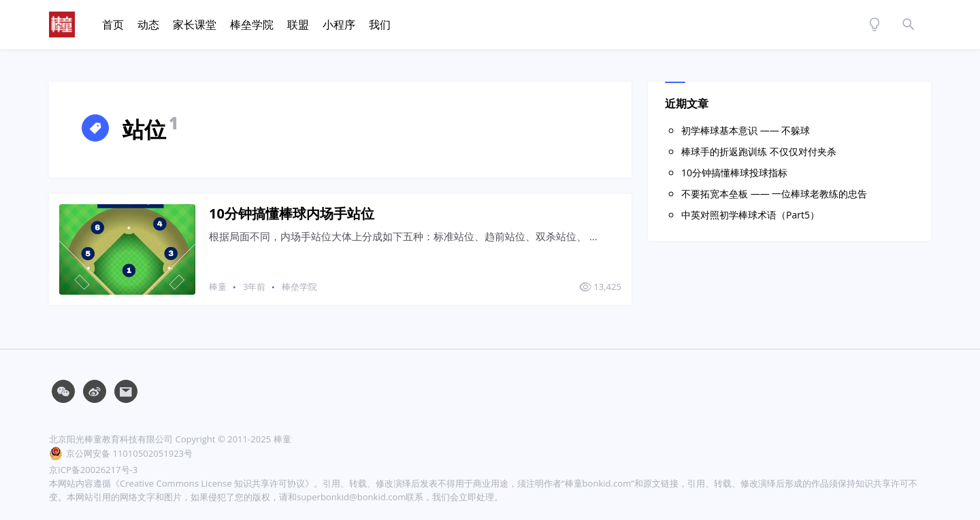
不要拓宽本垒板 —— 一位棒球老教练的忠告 (774, 194)
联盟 (298, 25)
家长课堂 (195, 25)
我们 (380, 25)
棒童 (218, 287)
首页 (113, 25)
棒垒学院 (252, 25)
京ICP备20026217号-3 (93, 470)
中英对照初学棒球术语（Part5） (750, 215)
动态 (148, 25)
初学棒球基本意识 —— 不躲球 (746, 130)
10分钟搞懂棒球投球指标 (734, 173)
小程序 (339, 25)
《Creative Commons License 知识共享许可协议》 (212, 483)
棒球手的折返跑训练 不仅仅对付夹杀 (759, 151)
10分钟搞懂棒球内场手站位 (292, 213)
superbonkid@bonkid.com (351, 497)
